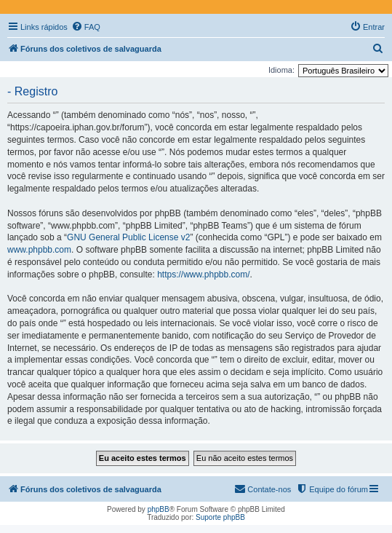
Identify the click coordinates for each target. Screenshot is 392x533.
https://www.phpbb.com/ (203, 275)
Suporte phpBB (220, 517)
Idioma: (281, 70)
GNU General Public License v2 (128, 237)
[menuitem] (86, 27)
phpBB (159, 509)
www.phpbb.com (39, 250)
